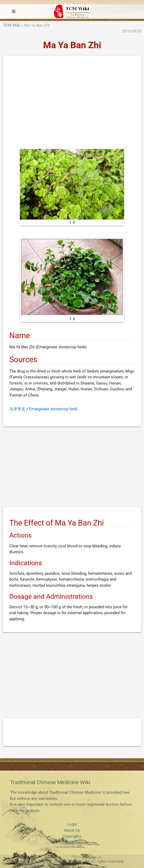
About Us (72, 830)
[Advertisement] (72, 104)
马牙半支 (17, 409)
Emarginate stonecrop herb (53, 409)
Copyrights (72, 836)
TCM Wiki (12, 25)
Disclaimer (72, 842)
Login (72, 824)
